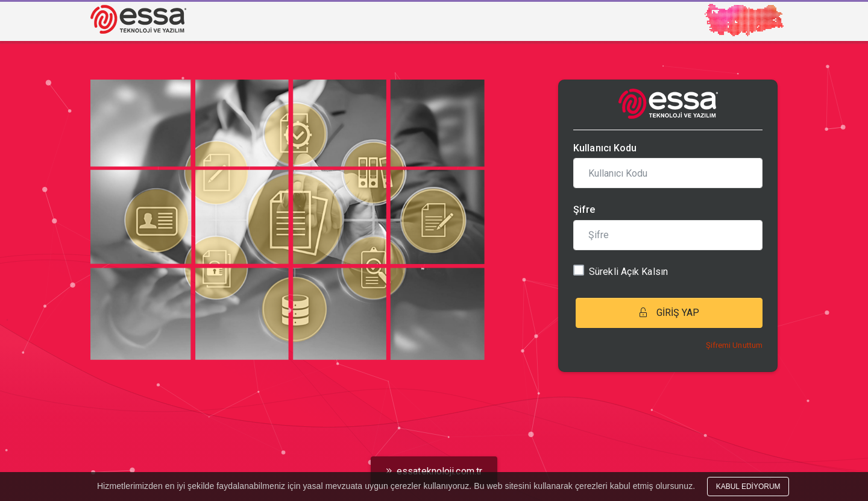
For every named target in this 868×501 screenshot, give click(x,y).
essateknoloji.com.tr (434, 471)
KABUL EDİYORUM (748, 487)
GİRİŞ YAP (669, 313)
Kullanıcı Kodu (605, 148)
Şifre (584, 210)
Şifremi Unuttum (734, 345)
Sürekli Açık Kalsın (628, 272)
